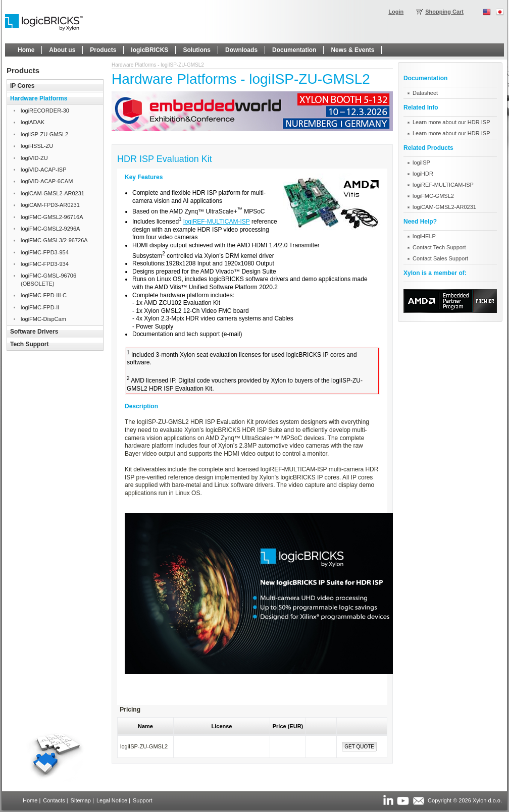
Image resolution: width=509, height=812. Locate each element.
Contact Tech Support (439, 247)
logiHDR (423, 174)
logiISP (421, 163)
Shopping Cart (444, 12)
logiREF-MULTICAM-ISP (217, 222)
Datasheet (425, 93)
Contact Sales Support (440, 258)
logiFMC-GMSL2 (433, 196)
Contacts (54, 800)
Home (30, 800)
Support (143, 800)
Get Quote (359, 747)
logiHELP (424, 236)
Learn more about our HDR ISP (451, 122)
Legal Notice (112, 800)
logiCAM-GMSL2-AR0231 (444, 207)
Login (396, 12)
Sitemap (81, 800)
